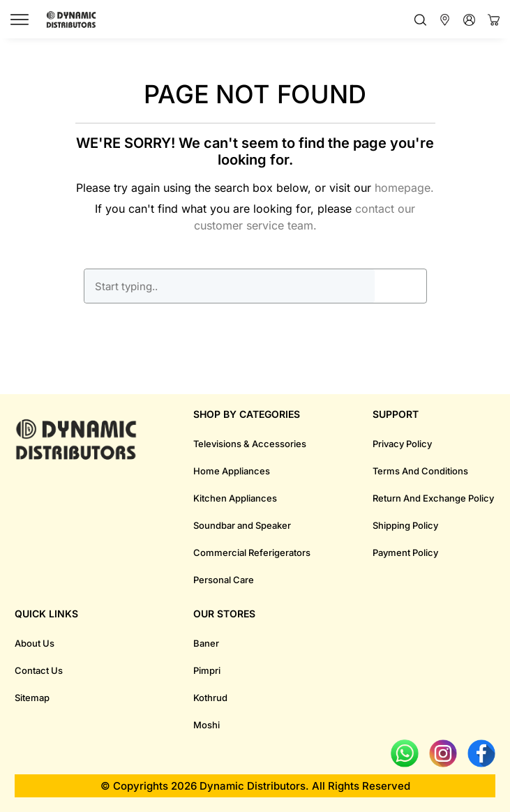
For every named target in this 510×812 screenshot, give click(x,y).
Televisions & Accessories (250, 444)
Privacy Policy (402, 444)
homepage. (404, 188)
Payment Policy (405, 552)
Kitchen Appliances (235, 498)
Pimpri (207, 670)
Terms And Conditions (420, 471)
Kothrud (210, 698)
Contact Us (39, 670)
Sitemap (32, 698)
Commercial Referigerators (252, 552)
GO (400, 286)
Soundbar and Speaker (242, 525)
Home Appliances (232, 471)
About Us (35, 643)
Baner (206, 643)
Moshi (207, 725)
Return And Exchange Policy (433, 498)
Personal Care (224, 580)
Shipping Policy (405, 525)
